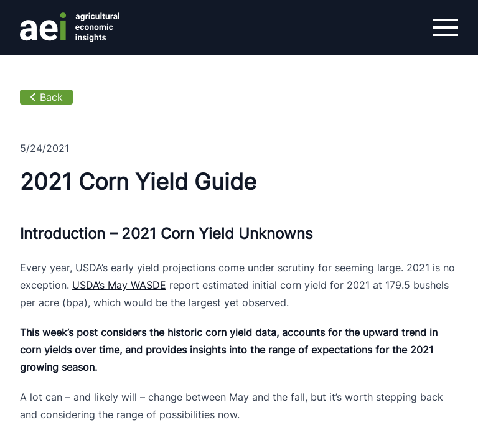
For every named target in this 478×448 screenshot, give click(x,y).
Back (46, 97)
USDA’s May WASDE (119, 285)
